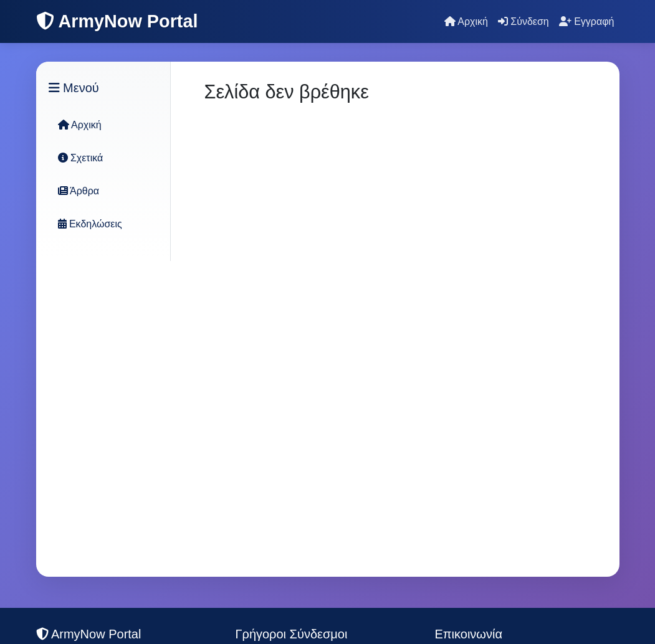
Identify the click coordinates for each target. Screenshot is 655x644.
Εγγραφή (587, 21)
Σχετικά (81, 158)
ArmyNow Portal (117, 21)
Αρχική (466, 21)
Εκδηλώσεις (90, 224)
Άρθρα (79, 191)
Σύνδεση (524, 21)
